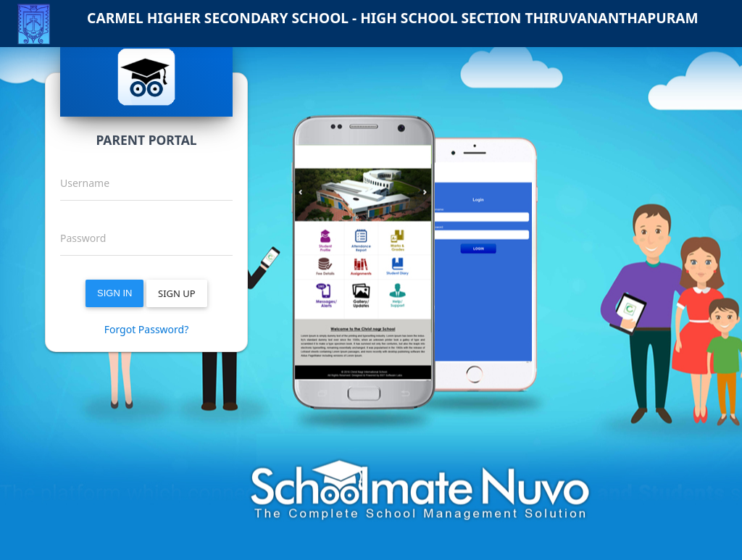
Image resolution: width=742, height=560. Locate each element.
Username (85, 183)
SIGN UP (177, 293)
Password (83, 238)
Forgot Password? (147, 329)
